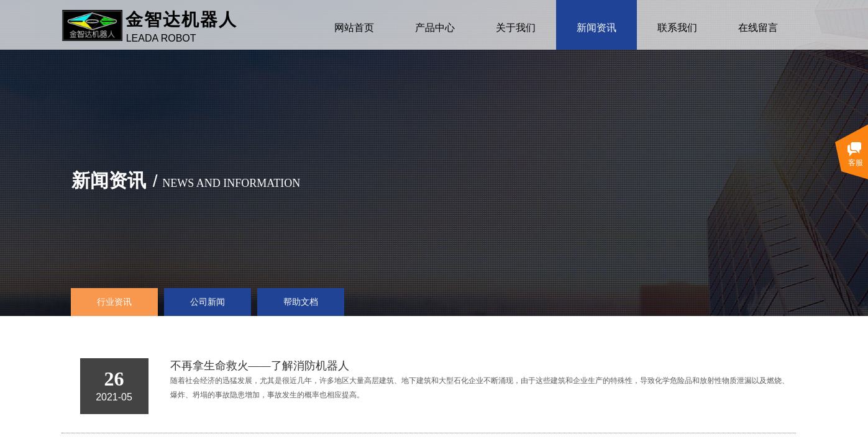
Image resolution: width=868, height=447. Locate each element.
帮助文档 (301, 302)
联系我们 (677, 28)
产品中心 (435, 28)
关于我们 (516, 28)
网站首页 (354, 28)
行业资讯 (114, 302)
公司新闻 (208, 302)
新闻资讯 (596, 28)
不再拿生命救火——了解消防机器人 (260, 366)
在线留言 (758, 28)
